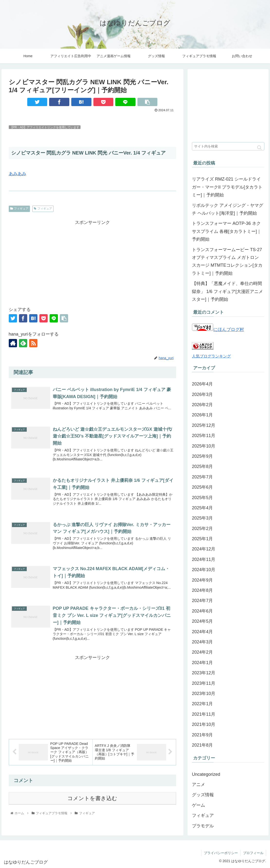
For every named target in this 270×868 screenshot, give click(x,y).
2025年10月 (204, 446)
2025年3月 (202, 518)
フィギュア (19, 209)
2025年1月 (202, 539)
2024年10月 (204, 570)
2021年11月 (204, 714)
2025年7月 (202, 477)
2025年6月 (202, 487)
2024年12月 (204, 549)
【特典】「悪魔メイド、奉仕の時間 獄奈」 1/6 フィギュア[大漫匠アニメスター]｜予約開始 (227, 291)
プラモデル (203, 826)
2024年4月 (202, 632)
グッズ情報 (203, 795)
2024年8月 (202, 590)
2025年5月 (202, 498)
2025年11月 (204, 436)
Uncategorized (206, 774)
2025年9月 (202, 456)
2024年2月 (202, 652)
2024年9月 (202, 580)
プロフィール (253, 853)
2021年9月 (202, 735)
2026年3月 (202, 394)
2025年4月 (202, 508)
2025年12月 (204, 425)
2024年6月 (202, 611)
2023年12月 (204, 673)
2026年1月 (202, 415)
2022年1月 (202, 704)
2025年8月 (202, 466)
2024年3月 (202, 642)
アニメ (198, 785)
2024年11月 (204, 559)
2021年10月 (204, 724)
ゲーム (198, 805)
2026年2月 (202, 405)
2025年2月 (202, 529)
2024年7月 (202, 601)
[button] (259, 148)
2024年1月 (202, 663)
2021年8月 (202, 745)
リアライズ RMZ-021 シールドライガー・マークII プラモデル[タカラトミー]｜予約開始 (227, 187)
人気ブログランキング (211, 356)
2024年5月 (202, 621)
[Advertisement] (92, 261)
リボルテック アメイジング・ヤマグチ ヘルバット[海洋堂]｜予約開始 (228, 209)
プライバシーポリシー (221, 853)
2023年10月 (204, 694)
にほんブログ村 (218, 329)
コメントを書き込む (92, 798)
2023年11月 (204, 683)
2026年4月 (202, 384)
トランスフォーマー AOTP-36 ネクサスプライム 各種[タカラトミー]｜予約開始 (227, 231)
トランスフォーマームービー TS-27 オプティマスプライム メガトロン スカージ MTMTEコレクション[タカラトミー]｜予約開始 (227, 261)
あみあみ (18, 174)
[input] (228, 146)
